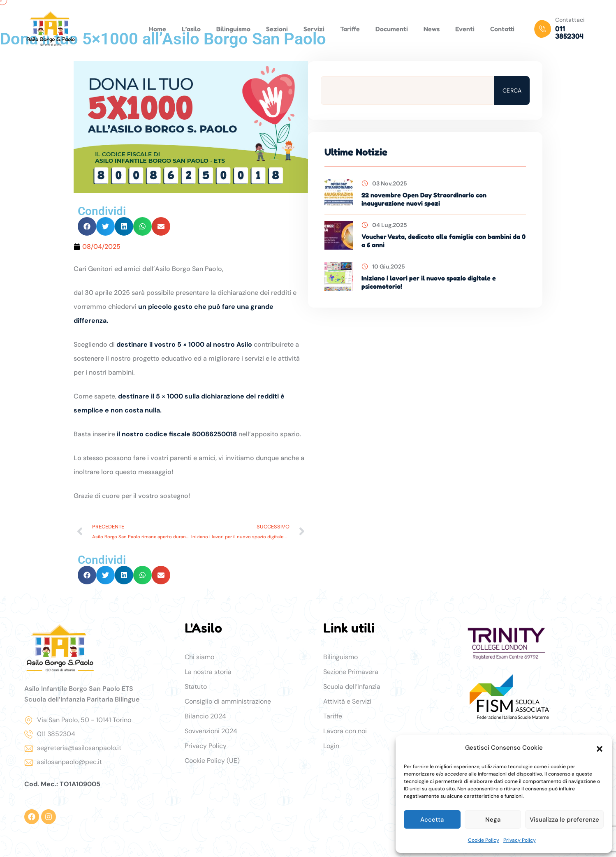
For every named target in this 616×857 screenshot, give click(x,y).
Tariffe (350, 29)
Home (157, 29)
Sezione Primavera (351, 672)
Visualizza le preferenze (564, 820)
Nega (493, 820)
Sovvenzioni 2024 (211, 731)
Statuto (196, 687)
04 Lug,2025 (384, 225)
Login (331, 746)
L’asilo (191, 29)
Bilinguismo (233, 29)
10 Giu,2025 (383, 266)
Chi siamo (199, 657)
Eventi (465, 29)
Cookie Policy (484, 840)
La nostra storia (208, 672)
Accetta (432, 820)
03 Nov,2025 (384, 183)
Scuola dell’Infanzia (352, 687)
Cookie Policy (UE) (212, 761)
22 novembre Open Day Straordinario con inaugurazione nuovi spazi (424, 199)
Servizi (314, 29)
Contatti (502, 29)
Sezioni (277, 29)
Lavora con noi (345, 731)
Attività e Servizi (347, 701)
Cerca (512, 90)
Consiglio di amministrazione (228, 701)
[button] (600, 748)
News (432, 29)
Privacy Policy (520, 840)
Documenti (392, 29)
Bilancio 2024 (205, 716)
